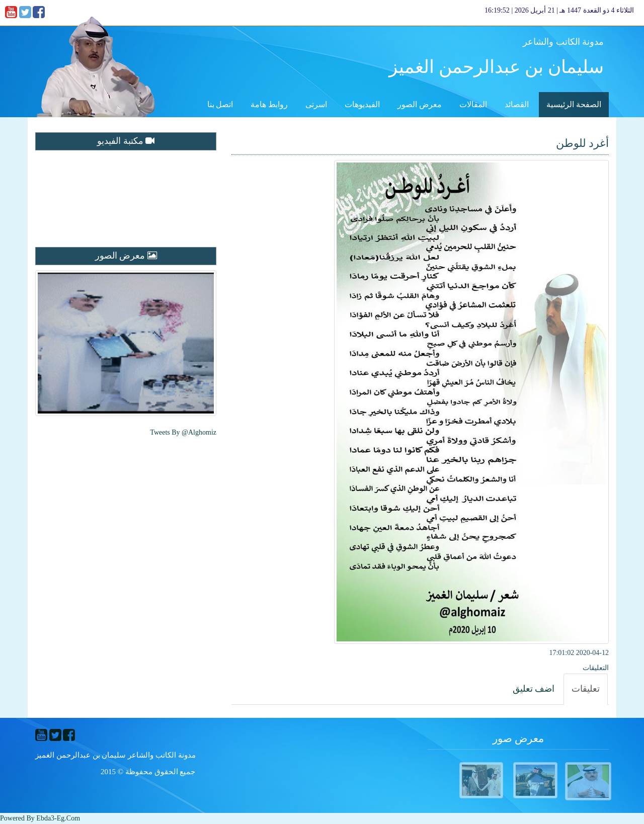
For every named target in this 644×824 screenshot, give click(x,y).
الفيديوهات (362, 104)
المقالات (473, 104)
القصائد (517, 104)
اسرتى (316, 104)
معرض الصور (420, 104)
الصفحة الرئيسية (574, 104)
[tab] (586, 689)
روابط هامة (269, 104)
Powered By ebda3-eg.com (40, 818)
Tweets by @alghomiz (183, 432)
